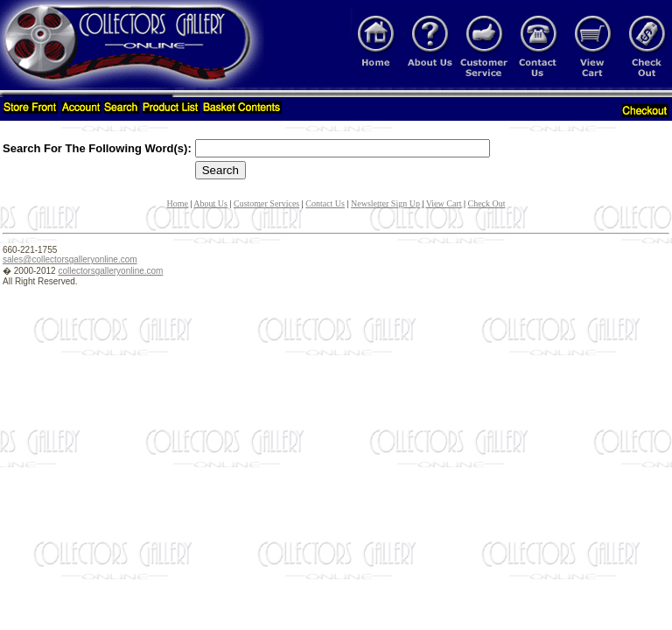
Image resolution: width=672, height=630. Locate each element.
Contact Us (325, 203)
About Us (210, 203)
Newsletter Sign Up (385, 203)
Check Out (487, 203)
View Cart (444, 203)
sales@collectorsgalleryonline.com (70, 259)
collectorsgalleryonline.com (110, 271)
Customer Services (266, 203)
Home (177, 203)
